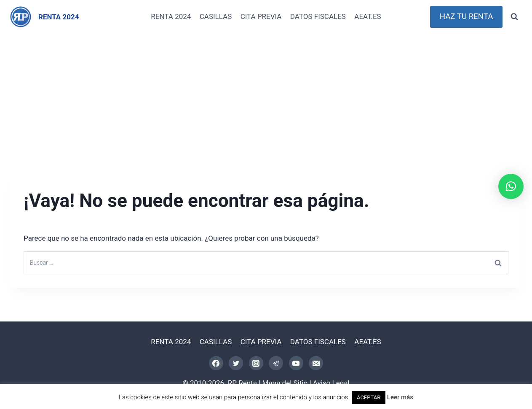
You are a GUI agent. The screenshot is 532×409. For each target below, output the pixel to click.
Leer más (400, 397)
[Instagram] (256, 363)
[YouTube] (296, 363)
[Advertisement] (266, 97)
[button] (511, 186)
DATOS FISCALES (318, 16)
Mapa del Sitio (285, 383)
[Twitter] (236, 363)
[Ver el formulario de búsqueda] (514, 17)
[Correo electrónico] (316, 363)
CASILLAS (216, 16)
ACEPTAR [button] (369, 397)
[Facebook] (216, 363)
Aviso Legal (331, 383)
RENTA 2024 (171, 16)
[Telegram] (276, 363)
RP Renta (242, 383)
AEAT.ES (368, 16)
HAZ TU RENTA (467, 16)
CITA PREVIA (261, 16)
